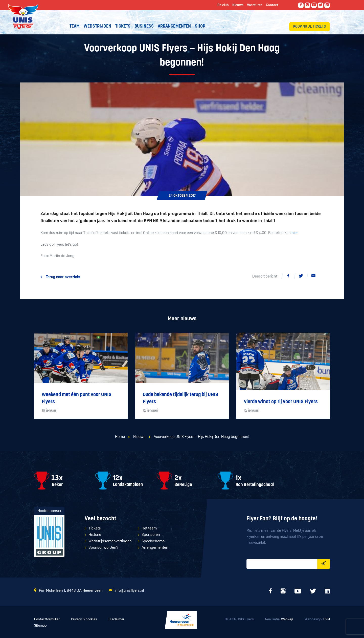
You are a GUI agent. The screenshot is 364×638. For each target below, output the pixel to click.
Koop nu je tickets (310, 27)
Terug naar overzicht (63, 277)
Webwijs (287, 619)
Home (120, 437)
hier (294, 233)
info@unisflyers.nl (129, 591)
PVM (327, 619)
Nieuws (139, 437)
